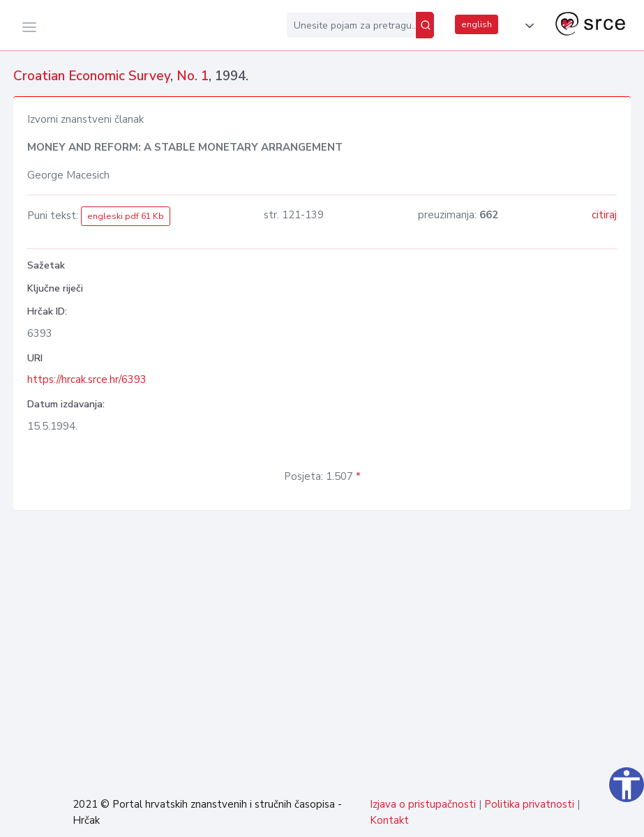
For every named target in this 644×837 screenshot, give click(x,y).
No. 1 (193, 76)
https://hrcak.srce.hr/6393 (87, 379)
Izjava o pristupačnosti (423, 804)
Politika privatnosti (529, 804)
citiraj (604, 215)
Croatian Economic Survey (92, 76)
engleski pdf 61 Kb (126, 216)
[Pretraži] (425, 25)
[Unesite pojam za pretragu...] (351, 25)
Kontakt (389, 820)
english (477, 24)
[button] (527, 26)
